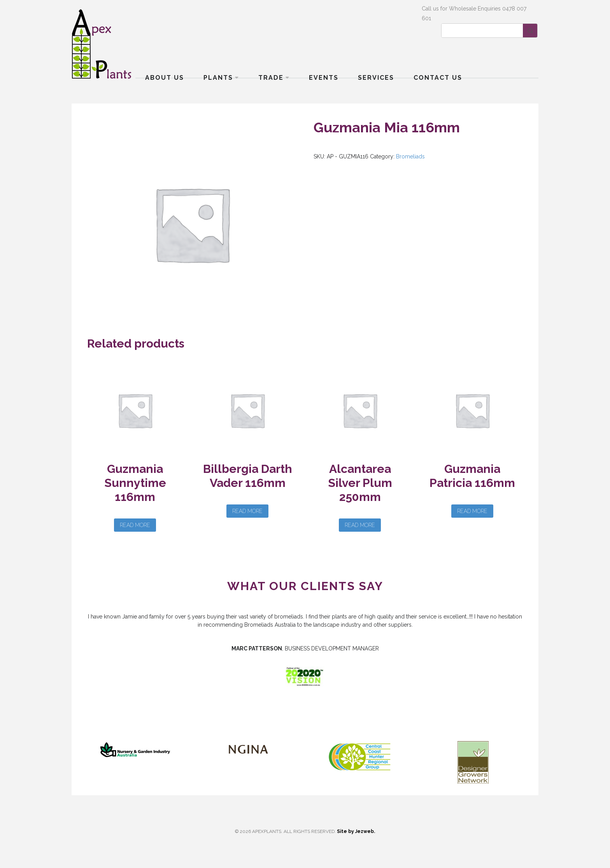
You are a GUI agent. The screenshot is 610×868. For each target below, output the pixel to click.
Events (324, 78)
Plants (218, 78)
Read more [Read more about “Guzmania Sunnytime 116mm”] (135, 525)
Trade (271, 78)
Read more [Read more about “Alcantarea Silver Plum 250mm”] (360, 525)
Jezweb (365, 831)
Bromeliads (410, 156)
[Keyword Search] (482, 31)
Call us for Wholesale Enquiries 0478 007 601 (474, 13)
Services (376, 78)
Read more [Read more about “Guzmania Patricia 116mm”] (472, 511)
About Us (165, 78)
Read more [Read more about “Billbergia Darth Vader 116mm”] (247, 511)
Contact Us (438, 78)
